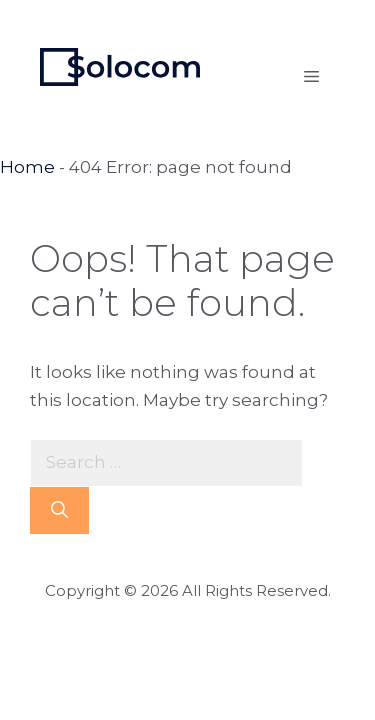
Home (27, 167)
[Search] (59, 511)
